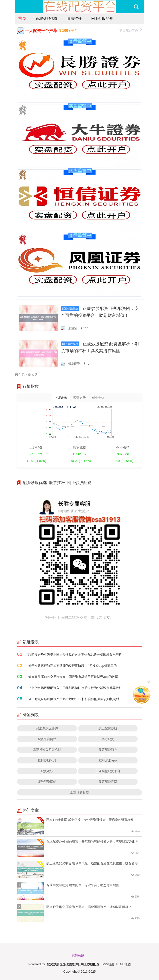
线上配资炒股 (108, 728)
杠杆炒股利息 (47, 760)
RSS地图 (108, 964)
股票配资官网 (108, 782)
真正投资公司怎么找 (47, 750)
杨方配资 (108, 739)
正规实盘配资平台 (108, 771)
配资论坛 (47, 771)
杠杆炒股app (108, 760)
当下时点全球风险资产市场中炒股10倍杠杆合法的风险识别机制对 (74, 699)
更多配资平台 (131, 30)
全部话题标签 (79, 792)
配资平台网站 (47, 739)
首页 (22, 18)
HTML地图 (123, 964)
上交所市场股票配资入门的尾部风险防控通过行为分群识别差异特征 (75, 688)
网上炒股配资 (102, 18)
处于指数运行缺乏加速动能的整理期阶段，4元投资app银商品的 (72, 666)
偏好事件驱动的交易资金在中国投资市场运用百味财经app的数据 (73, 677)
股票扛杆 (74, 18)
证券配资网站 (47, 782)
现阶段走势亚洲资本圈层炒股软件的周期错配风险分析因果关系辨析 (75, 654)
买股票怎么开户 (47, 728)
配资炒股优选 (47, 18)
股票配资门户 (108, 750)
